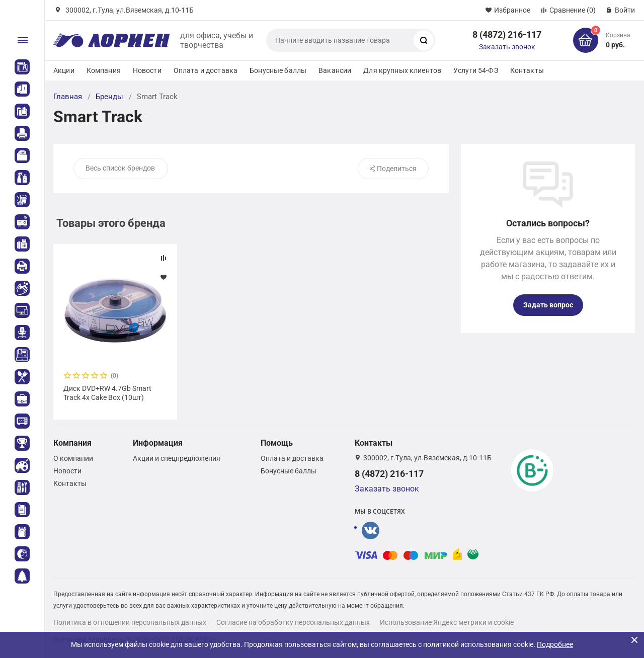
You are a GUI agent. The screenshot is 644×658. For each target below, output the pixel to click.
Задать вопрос (548, 305)
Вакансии (335, 70)
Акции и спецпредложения (177, 458)
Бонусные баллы (278, 70)
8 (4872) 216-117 (507, 34)
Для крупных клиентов (402, 70)
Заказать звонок (507, 47)
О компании (73, 458)
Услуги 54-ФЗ (476, 70)
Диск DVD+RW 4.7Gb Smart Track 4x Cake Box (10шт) (107, 393)
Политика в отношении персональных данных (130, 622)
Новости (147, 70)
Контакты (527, 70)
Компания (104, 70)
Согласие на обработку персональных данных (293, 622)
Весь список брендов (120, 168)
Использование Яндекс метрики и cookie (447, 622)
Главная (68, 97)
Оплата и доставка (206, 70)
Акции (64, 70)
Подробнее (555, 644)
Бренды (109, 97)
